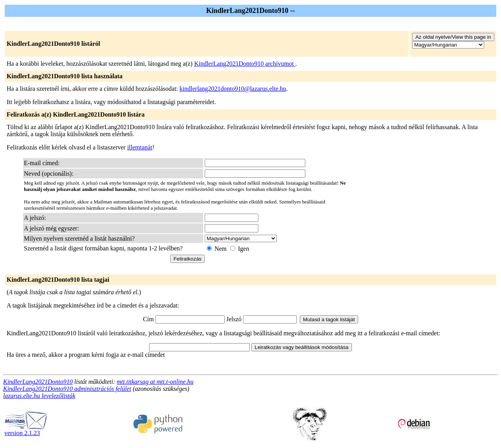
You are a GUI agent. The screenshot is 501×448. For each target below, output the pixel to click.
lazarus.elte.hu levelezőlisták (39, 396)
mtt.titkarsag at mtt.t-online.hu (155, 382)
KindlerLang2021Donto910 (38, 382)
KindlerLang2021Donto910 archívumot (245, 64)
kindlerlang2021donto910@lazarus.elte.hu (233, 89)
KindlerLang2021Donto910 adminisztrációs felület (67, 389)
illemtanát (140, 147)
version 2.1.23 (26, 430)
